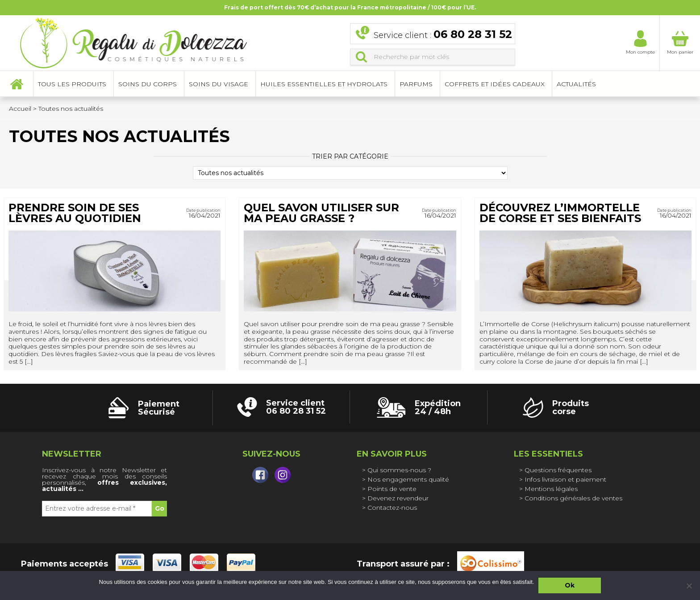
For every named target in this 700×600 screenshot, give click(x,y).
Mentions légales (551, 489)
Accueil (17, 85)
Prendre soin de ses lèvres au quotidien (75, 213)
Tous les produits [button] (72, 85)
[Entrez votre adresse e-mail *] (97, 509)
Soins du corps (148, 85)
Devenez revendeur (398, 498)
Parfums (416, 85)
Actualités (576, 85)
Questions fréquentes (558, 470)
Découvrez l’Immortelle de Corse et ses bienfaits (560, 213)
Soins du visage (219, 85)
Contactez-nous (392, 508)
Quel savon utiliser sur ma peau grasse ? (321, 213)
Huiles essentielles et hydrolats (324, 85)
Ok (570, 585)
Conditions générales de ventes (573, 498)
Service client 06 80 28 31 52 (296, 407)
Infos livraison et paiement (565, 479)
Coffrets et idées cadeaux (495, 85)
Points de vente (392, 489)
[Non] (689, 586)
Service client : (443, 35)
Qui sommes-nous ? (399, 470)
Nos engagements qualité (408, 479)
